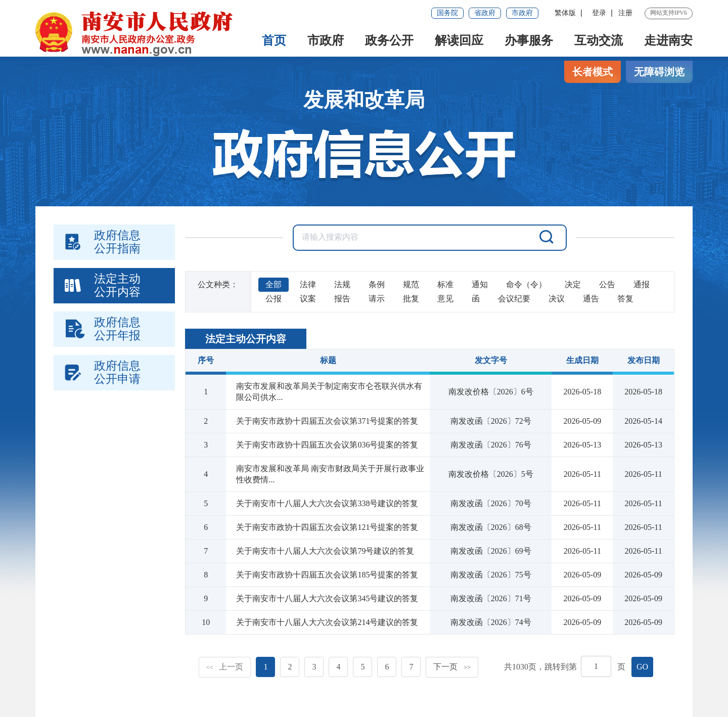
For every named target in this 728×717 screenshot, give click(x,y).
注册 (625, 13)
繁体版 (565, 13)
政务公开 (389, 40)
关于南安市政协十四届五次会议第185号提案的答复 (327, 575)
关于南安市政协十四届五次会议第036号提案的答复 (327, 445)
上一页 (225, 667)
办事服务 (529, 40)
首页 (274, 40)
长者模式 (593, 72)
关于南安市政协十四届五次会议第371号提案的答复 (327, 421)
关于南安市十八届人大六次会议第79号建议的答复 (325, 551)
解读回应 (459, 40)
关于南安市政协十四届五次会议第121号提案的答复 (327, 527)
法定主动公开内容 (246, 339)
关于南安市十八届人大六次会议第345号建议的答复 (327, 598)
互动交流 (599, 40)
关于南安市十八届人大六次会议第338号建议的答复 (327, 503)
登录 (599, 13)
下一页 (452, 667)
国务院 (447, 13)
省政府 (485, 13)
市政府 (522, 13)
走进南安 (668, 40)
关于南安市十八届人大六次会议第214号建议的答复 (327, 622)
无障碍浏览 (659, 72)
